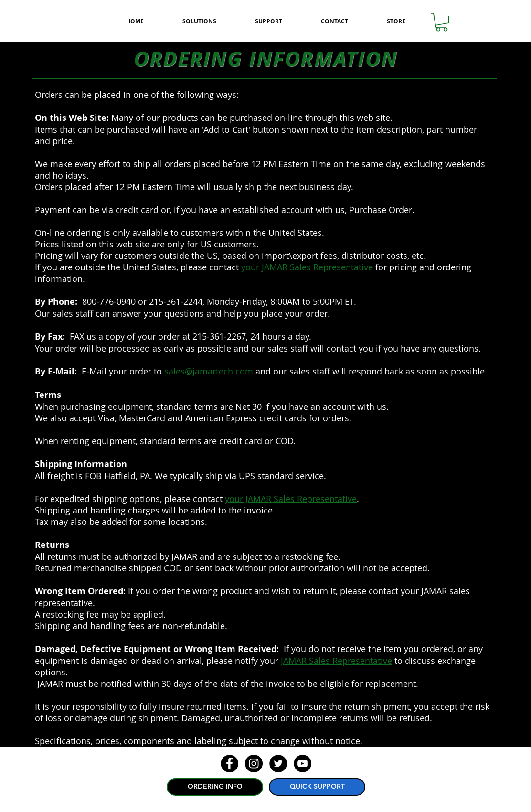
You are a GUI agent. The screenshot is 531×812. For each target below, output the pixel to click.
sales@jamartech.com (209, 371)
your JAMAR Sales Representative (307, 267)
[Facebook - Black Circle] (229, 764)
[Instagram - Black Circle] (254, 764)
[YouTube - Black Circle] (303, 764)
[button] (442, 22)
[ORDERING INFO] (215, 787)
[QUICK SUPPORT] (317, 787)
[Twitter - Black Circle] (278, 764)
